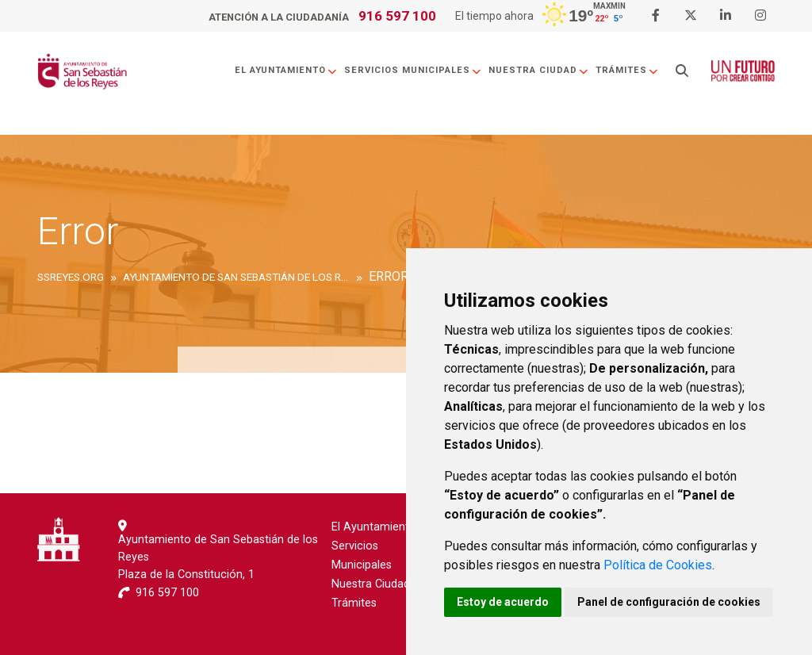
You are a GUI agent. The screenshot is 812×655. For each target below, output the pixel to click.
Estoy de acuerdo (503, 602)
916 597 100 (397, 16)
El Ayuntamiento (286, 70)
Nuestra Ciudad (539, 70)
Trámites (627, 70)
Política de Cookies (658, 565)
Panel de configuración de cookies (669, 602)
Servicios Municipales (413, 70)
